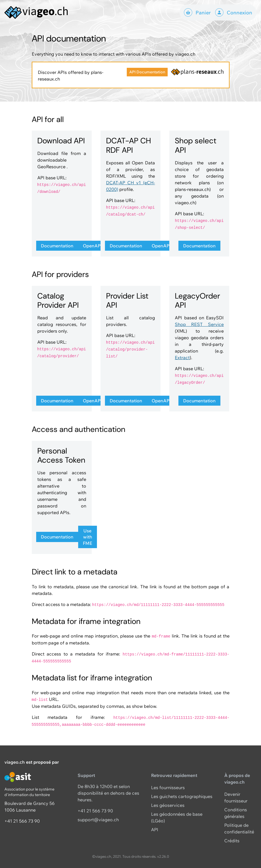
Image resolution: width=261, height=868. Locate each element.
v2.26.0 (163, 856)
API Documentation (147, 72)
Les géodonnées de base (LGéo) (177, 817)
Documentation (57, 246)
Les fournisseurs (168, 787)
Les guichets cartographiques (182, 796)
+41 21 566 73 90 (22, 821)
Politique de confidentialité (239, 828)
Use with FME (88, 537)
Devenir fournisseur (236, 797)
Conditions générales (236, 813)
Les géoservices (168, 805)
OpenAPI (92, 246)
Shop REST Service (199, 324)
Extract (182, 357)
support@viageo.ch (98, 820)
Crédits (232, 841)
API (155, 830)
